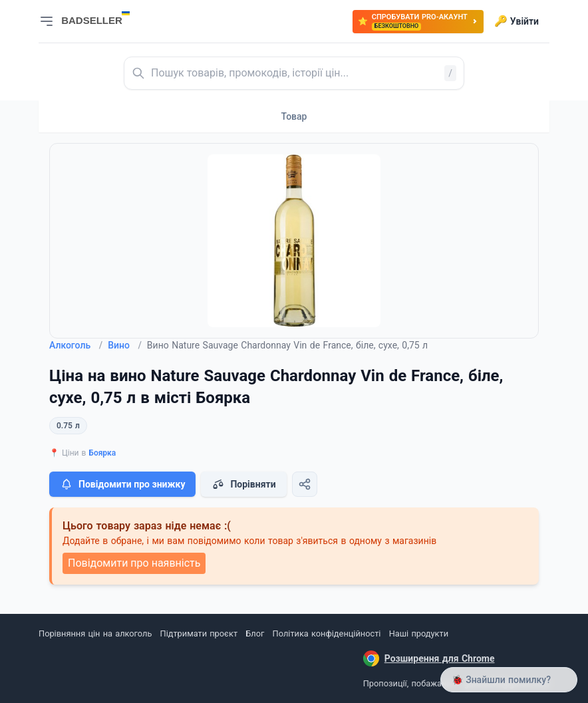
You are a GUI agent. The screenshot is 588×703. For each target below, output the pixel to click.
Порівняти (243, 484)
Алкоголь (76, 345)
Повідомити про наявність (134, 563)
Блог (255, 633)
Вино (125, 345)
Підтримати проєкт (199, 633)
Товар (294, 116)
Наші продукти (419, 633)
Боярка (102, 453)
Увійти (516, 21)
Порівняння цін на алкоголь (95, 633)
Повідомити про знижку (122, 484)
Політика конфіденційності (327, 633)
